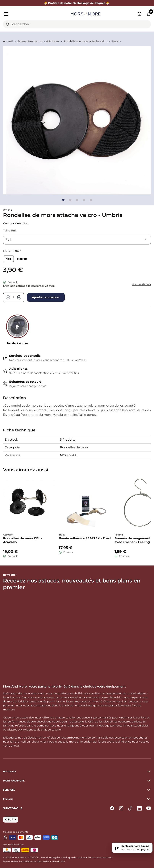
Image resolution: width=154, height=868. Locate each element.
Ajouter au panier (46, 297)
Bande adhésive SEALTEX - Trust (85, 538)
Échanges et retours (25, 382)
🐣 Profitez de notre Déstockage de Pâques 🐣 (77, 3)
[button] (77, 799)
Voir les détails (141, 284)
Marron (22, 259)
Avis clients (18, 369)
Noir (8, 259)
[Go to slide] (63, 200)
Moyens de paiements (16, 832)
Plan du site (58, 861)
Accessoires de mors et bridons (38, 41)
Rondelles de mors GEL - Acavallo (23, 540)
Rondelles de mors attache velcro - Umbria (92, 41)
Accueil (8, 41)
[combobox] (77, 24)
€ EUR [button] (9, 819)
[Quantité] (14, 297)
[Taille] (77, 240)
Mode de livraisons (14, 844)
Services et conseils (25, 356)
